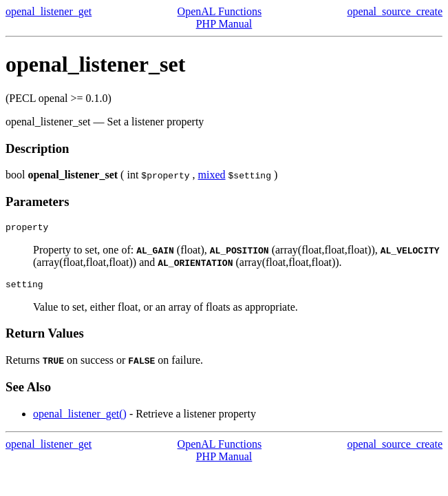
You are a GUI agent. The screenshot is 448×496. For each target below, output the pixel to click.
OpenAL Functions (220, 11)
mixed (212, 175)
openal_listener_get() (80, 418)
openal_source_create (395, 11)
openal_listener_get (49, 11)
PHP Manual (224, 24)
